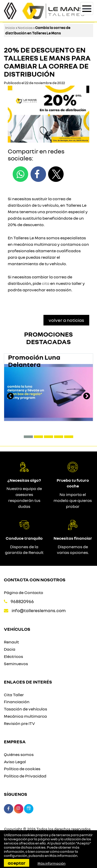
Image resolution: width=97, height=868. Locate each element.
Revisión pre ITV (19, 723)
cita (46, 283)
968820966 (22, 601)
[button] (28, 437)
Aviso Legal (15, 762)
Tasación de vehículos (25, 709)
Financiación (17, 702)
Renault (11, 642)
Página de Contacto (24, 592)
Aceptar (17, 863)
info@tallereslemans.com (39, 610)
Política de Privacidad (25, 776)
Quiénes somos (19, 754)
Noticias (25, 28)
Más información (63, 856)
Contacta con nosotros (35, 580)
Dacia (10, 649)
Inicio (10, 28)
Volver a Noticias (66, 320)
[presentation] (10, 397)
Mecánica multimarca (25, 716)
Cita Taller (14, 695)
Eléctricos (13, 656)
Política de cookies (22, 769)
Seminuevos (16, 664)
